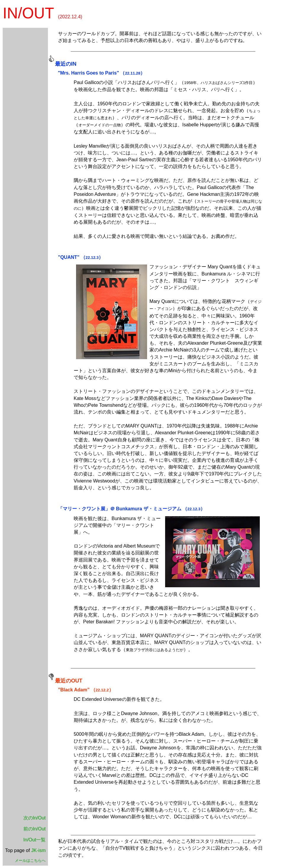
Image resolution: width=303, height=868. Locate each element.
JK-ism (38, 850)
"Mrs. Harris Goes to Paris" (88, 73)
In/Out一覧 (35, 840)
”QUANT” (69, 257)
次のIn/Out (35, 818)
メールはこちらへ (30, 860)
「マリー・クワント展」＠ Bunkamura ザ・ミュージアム (120, 509)
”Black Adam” (74, 690)
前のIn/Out (35, 829)
